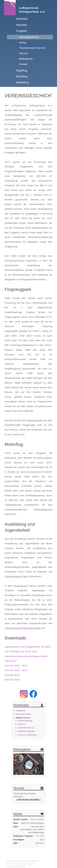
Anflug (23, 43)
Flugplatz (22, 31)
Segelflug (22, 71)
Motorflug (22, 76)
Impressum (30, 864)
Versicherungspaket (26, 731)
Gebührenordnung (26, 728)
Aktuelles (22, 25)
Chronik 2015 (12, 675)
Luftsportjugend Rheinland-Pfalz (23, 628)
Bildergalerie (26, 59)
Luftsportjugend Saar (16, 576)
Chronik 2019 (12, 680)
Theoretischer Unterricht (32, 48)
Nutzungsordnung (23, 714)
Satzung (22, 724)
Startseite (22, 19)
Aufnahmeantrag (25, 721)
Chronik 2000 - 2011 (16, 666)
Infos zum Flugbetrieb (27, 735)
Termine (23, 53)
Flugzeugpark (35, 420)
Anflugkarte (21, 711)
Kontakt (23, 64)
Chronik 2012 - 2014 (16, 670)
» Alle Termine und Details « (28, 799)
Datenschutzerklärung (16, 867)
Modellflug (22, 82)
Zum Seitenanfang (14, 864)
